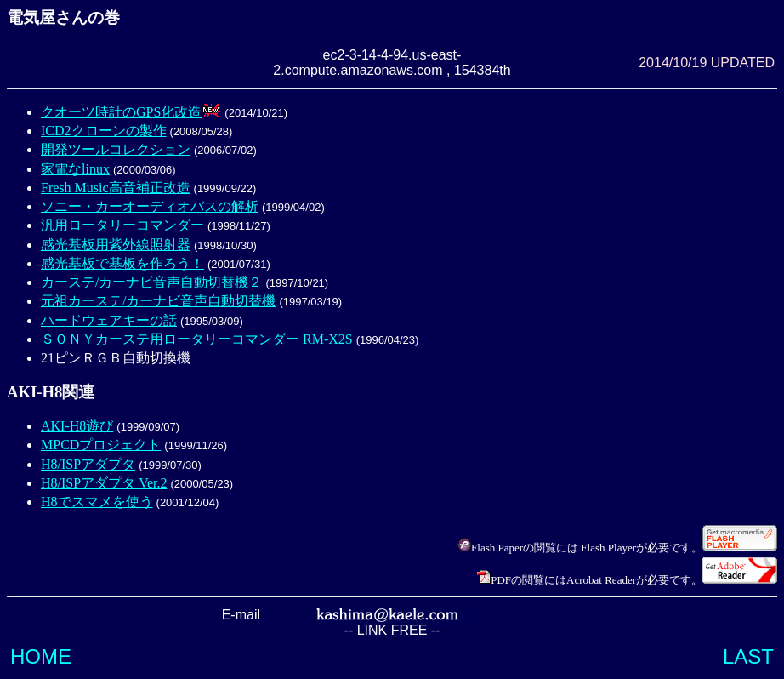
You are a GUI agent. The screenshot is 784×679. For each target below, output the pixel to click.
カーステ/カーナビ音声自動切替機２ (151, 282)
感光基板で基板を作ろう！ (122, 263)
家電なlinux (75, 169)
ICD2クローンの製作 (104, 131)
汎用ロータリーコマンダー (122, 225)
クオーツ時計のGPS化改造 (121, 112)
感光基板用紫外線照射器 (116, 245)
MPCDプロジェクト (101, 445)
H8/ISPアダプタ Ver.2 (104, 483)
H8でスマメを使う (97, 502)
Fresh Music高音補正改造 (116, 188)
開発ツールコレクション (116, 149)
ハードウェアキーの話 (109, 320)
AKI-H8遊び (77, 426)
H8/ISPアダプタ (88, 464)
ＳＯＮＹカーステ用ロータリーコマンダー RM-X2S (197, 339)
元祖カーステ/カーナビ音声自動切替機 (158, 301)
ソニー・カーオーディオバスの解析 (150, 206)
